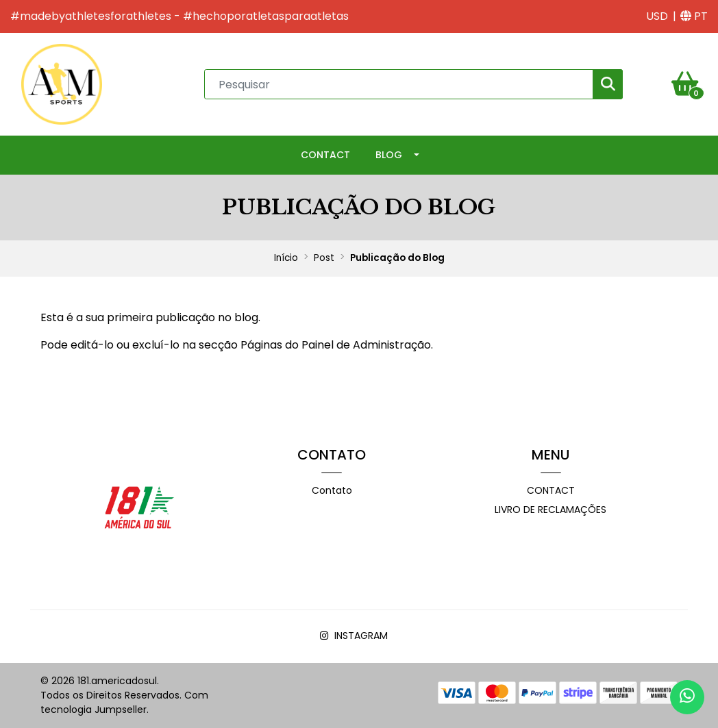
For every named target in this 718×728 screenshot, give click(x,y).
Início (286, 258)
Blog (389, 155)
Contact (325, 155)
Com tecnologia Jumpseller (124, 702)
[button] (657, 16)
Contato (332, 490)
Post (324, 258)
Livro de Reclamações (550, 510)
